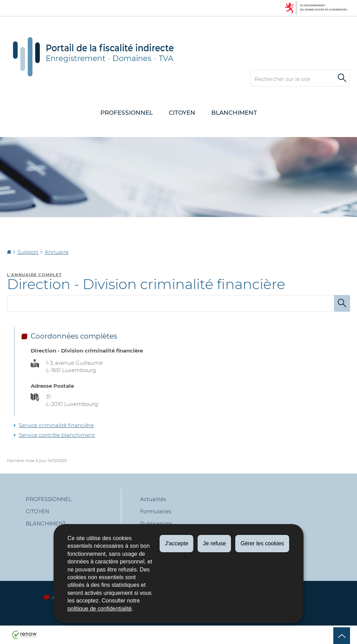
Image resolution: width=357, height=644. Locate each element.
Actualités (153, 499)
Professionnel (127, 113)
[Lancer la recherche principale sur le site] (342, 78)
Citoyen (182, 113)
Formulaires (156, 511)
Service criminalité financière (56, 425)
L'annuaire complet (34, 275)
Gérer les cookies (262, 543)
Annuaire (57, 252)
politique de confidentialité (100, 609)
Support (28, 252)
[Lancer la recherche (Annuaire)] (342, 303)
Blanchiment (234, 113)
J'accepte (177, 543)
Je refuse (214, 543)
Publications (156, 524)
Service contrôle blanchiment (57, 435)
